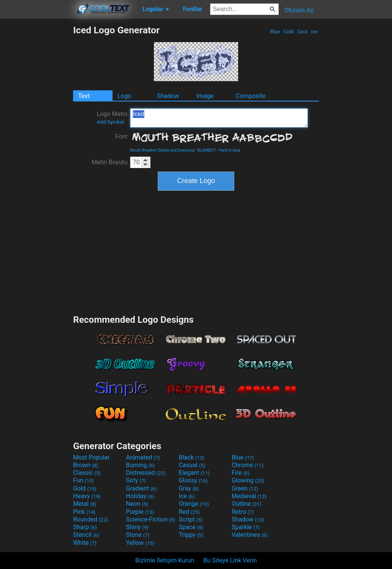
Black (192, 457)
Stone (138, 535)
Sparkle (246, 527)
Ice (314, 32)
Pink (84, 512)
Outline (247, 504)
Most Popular (91, 457)
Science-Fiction (151, 519)
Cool (302, 32)
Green (245, 488)
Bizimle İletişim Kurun (165, 560)
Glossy (193, 480)
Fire (241, 473)
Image (205, 96)
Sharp (85, 527)
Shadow (168, 96)
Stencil (86, 535)
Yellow (140, 543)
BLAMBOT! (207, 150)
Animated (143, 457)
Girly (136, 480)
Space (191, 527)
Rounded (91, 519)
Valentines (250, 535)
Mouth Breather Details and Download (162, 150)
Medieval (249, 496)
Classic (87, 473)
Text (84, 96)
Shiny (137, 527)
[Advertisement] (36, 139)
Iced (219, 118)
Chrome (248, 465)
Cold (288, 32)
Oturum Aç (299, 10)
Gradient (141, 488)
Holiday (140, 496)
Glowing (248, 480)
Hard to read (229, 150)
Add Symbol (110, 122)
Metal (85, 504)
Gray (189, 488)
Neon (137, 504)
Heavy (87, 496)
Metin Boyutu (109, 162)
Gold (85, 488)
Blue (275, 32)
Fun (83, 480)
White (85, 543)
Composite (251, 96)
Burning (140, 465)
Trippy (191, 535)
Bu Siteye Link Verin (230, 560)
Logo (124, 96)
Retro (243, 512)
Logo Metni (112, 118)
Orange (194, 504)
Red (189, 512)
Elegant (194, 473)
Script (191, 519)
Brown (86, 465)
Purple (140, 512)
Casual (192, 465)
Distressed (146, 473)
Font (121, 137)
